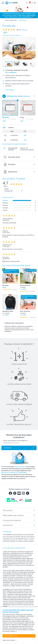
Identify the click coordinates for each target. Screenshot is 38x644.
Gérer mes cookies (10, 640)
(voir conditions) (11, 72)
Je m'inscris (7, 448)
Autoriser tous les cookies (10, 636)
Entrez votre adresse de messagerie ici (16, 441)
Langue (6, 189)
